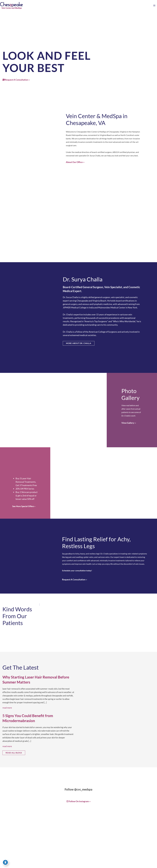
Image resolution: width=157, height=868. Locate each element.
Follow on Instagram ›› (79, 801)
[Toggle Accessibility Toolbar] (5, 863)
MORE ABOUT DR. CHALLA (79, 343)
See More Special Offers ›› (24, 506)
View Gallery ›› (129, 423)
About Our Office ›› (75, 162)
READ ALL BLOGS (14, 753)
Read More (7, 708)
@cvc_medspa (83, 789)
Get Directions (82, 864)
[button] (16, 80)
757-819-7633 (82, 859)
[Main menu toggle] (154, 6)
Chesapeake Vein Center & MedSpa (91, 132)
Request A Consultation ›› (16, 80)
